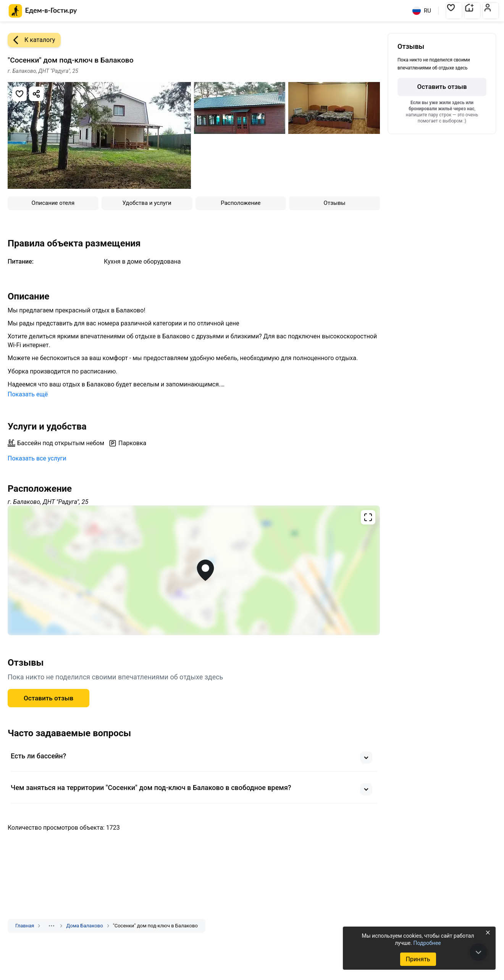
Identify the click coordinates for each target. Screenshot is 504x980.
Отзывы (335, 203)
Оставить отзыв (48, 698)
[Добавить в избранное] (19, 94)
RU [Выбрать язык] (422, 11)
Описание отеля (53, 203)
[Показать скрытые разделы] (52, 926)
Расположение (241, 203)
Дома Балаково (84, 926)
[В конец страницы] (478, 952)
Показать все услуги (37, 458)
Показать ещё (28, 394)
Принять (418, 959)
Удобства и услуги (147, 203)
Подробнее (427, 943)
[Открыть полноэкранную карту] (194, 570)
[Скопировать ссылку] (36, 94)
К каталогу (31, 40)
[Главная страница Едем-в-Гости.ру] (43, 11)
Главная (25, 926)
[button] (454, 11)
